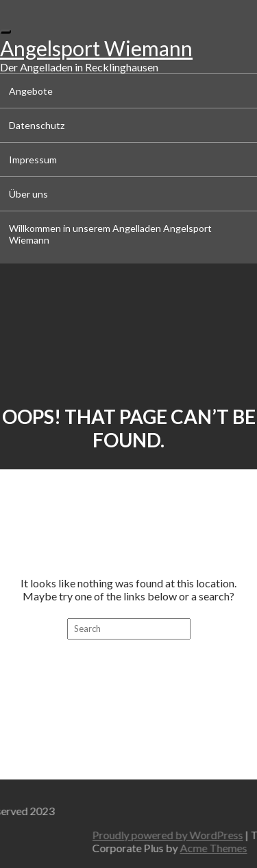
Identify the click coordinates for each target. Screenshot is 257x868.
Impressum (33, 160)
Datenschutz (37, 125)
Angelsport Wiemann (96, 48)
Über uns (28, 194)
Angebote (31, 91)
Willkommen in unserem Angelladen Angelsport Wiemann (110, 234)
